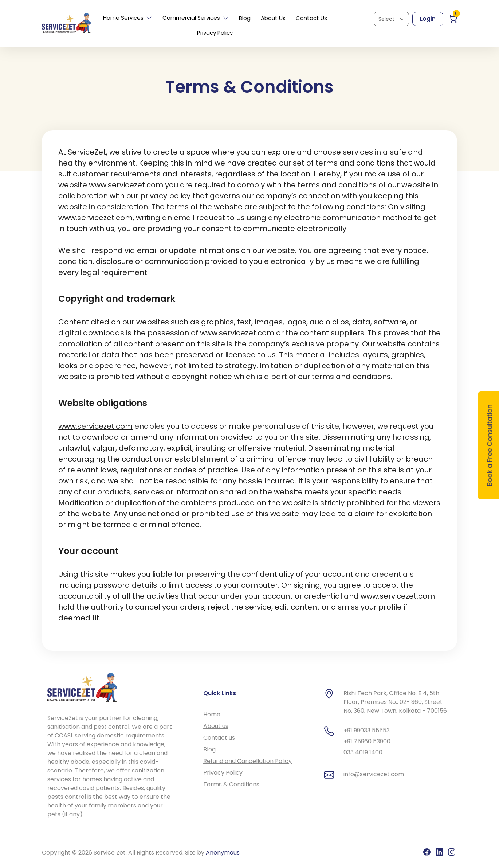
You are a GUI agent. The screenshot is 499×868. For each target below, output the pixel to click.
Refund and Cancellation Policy (247, 761)
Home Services (128, 18)
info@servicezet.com (374, 774)
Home (212, 714)
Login (428, 19)
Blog (245, 18)
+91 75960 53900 (367, 741)
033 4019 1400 (363, 752)
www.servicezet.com (95, 426)
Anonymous (223, 853)
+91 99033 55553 (367, 730)
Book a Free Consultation (490, 445)
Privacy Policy (215, 33)
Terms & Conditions (231, 784)
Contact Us (311, 18)
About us (216, 726)
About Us (273, 18)
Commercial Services (196, 18)
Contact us (219, 738)
